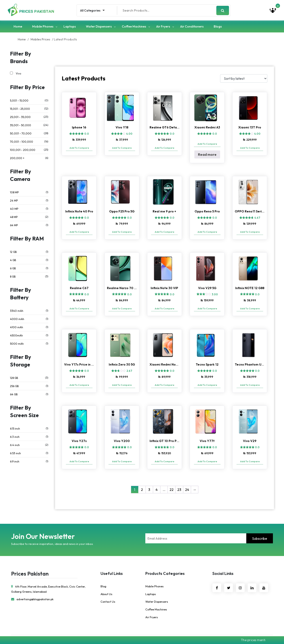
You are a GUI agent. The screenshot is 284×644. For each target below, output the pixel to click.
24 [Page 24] (187, 480)
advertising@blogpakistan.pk (33, 589)
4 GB (13, 261)
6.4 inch (15, 446)
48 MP (14, 218)
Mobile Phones (43, 27)
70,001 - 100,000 (22, 143)
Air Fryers (163, 27)
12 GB (13, 253)
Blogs (218, 27)
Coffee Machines (134, 27)
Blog (104, 576)
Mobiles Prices (42, 40)
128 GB (14, 379)
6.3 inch (15, 438)
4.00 (129, 135)
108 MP (14, 193)
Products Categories (165, 564)
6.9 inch (15, 463)
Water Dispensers (99, 27)
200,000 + (17, 159)
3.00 (215, 291)
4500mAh (16, 337)
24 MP (14, 202)
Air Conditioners (192, 27)
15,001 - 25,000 (20, 110)
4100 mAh (17, 328)
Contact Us (108, 592)
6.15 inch (15, 430)
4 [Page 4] (157, 480)
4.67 (257, 217)
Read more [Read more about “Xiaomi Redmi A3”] (207, 156)
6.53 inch (15, 454)
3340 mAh (17, 312)
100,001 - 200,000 (23, 151)
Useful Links (112, 564)
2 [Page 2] (142, 480)
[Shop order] (244, 80)
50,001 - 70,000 (21, 135)
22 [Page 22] (172, 480)
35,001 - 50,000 (21, 126)
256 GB (14, 387)
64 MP (14, 226)
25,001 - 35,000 (20, 118)
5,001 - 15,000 (19, 102)
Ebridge (174, 631)
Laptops (70, 27)
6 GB (13, 269)
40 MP (14, 210)
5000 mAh (17, 345)
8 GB (13, 278)
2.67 (129, 365)
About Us (107, 584)
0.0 (87, 135)
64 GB (14, 395)
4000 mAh (17, 320)
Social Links (223, 564)
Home (18, 27)
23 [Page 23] (179, 480)
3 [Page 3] (149, 480)
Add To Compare (79, 149)
